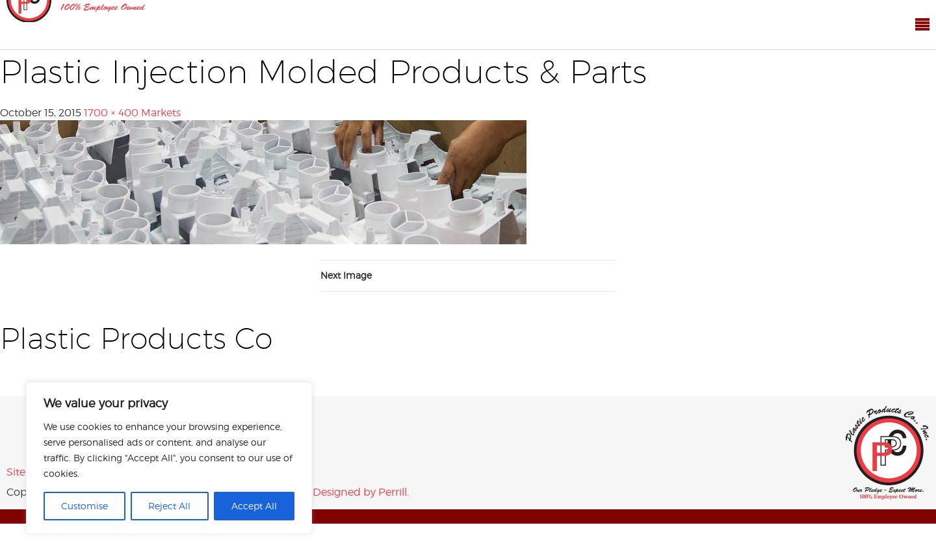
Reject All (169, 506)
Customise (84, 506)
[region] (169, 458)
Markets (161, 113)
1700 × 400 (111, 113)
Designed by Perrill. (361, 492)
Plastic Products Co (888, 453)
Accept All (254, 506)
